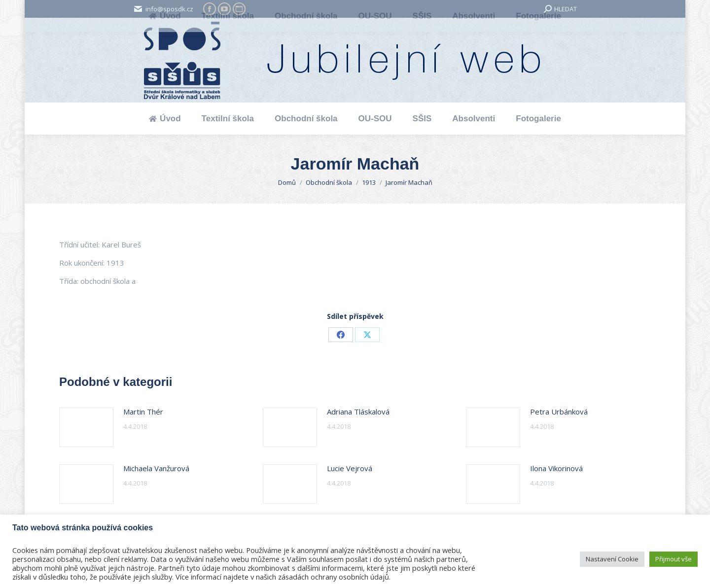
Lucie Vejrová (350, 468)
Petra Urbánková (559, 412)
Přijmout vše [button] (674, 559)
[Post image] (86, 427)
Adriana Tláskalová (358, 412)
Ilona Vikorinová (556, 468)
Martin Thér (143, 412)
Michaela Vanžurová (156, 468)
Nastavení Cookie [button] (612, 559)
